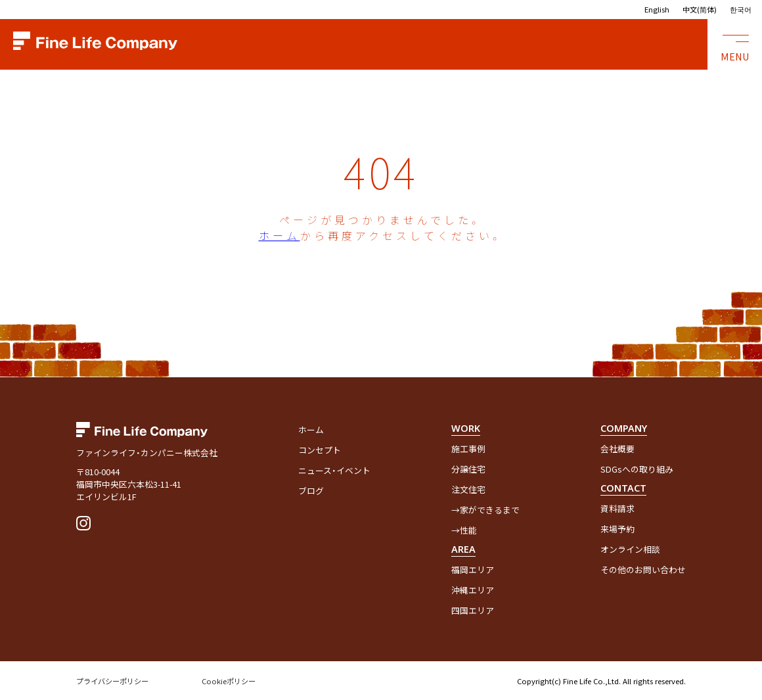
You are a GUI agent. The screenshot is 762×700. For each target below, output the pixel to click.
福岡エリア (473, 570)
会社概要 (617, 449)
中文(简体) (700, 9)
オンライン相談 (630, 549)
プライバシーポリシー (112, 681)
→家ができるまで (485, 510)
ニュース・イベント (334, 470)
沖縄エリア (473, 590)
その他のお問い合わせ (643, 570)
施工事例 (468, 449)
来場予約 (617, 529)
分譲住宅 (468, 469)
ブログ (311, 491)
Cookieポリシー (229, 681)
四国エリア (473, 610)
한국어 (741, 9)
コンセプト (320, 450)
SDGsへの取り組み (637, 469)
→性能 (464, 530)
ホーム (280, 235)
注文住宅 (468, 489)
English (657, 9)
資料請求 (617, 508)
